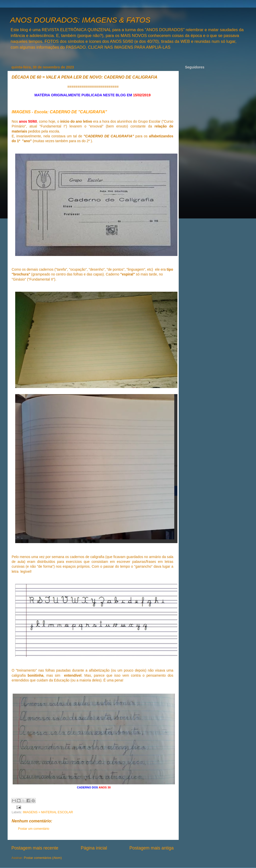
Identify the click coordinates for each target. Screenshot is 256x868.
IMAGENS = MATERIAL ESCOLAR (48, 812)
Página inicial (94, 848)
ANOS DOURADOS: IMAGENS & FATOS (80, 20)
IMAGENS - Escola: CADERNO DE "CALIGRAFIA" (59, 112)
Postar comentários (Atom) (43, 858)
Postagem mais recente (35, 848)
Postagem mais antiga (152, 848)
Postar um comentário (34, 829)
